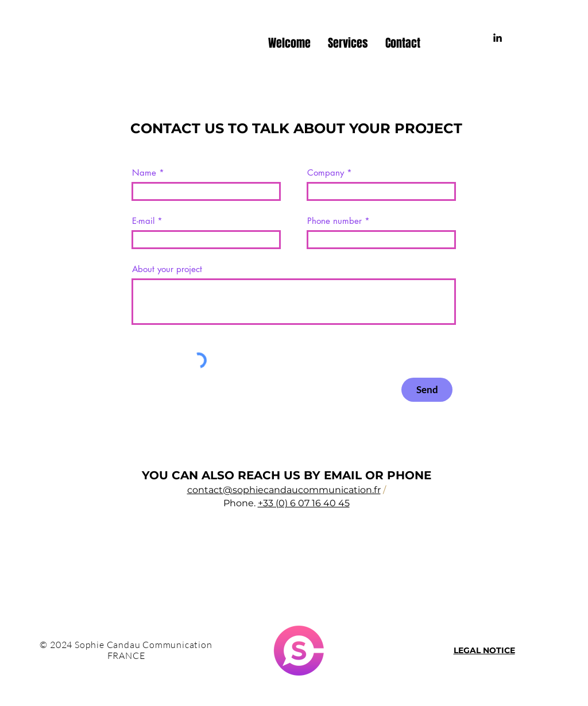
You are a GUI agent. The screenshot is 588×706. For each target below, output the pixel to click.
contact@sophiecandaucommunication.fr (284, 490)
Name (144, 172)
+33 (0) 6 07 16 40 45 (304, 503)
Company (326, 172)
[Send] (427, 390)
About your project (167, 269)
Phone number (334, 221)
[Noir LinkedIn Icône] (498, 38)
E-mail (143, 221)
